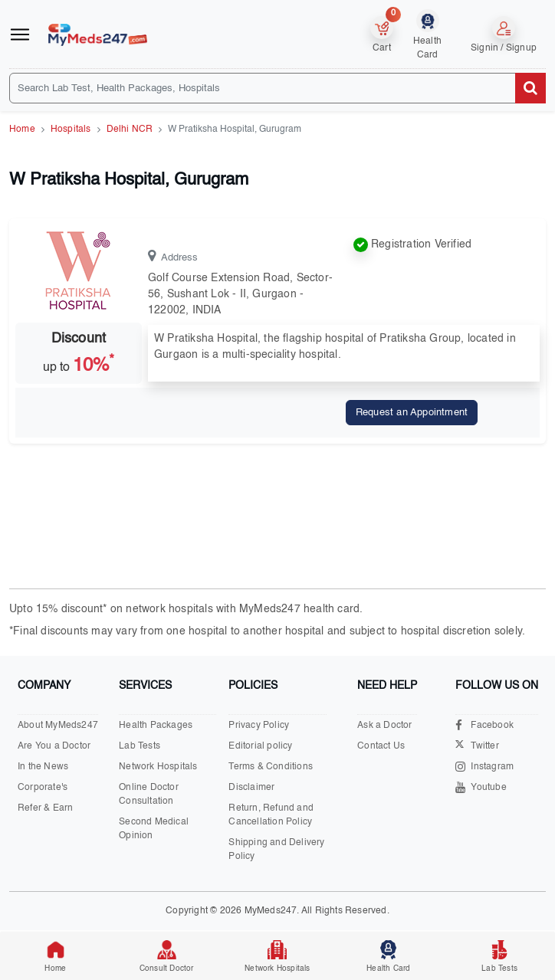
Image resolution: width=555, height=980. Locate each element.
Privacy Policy (259, 726)
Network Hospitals (158, 767)
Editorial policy (260, 746)
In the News (43, 767)
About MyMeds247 (58, 726)
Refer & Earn (45, 808)
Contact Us (381, 746)
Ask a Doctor (384, 726)
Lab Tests (140, 746)
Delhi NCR (130, 129)
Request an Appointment (412, 413)
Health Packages (156, 726)
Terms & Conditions (271, 767)
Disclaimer (251, 788)
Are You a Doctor (54, 746)
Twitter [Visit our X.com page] (477, 747)
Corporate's (43, 788)
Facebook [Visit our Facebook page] (484, 725)
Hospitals (71, 129)
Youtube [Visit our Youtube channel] (481, 787)
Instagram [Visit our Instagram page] (484, 767)
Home (22, 129)
